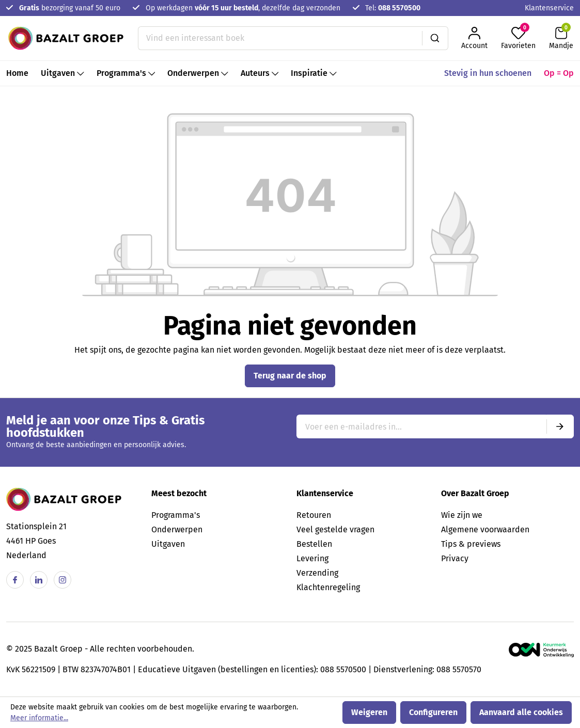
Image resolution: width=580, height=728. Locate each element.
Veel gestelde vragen (335, 529)
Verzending (317, 573)
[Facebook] (15, 580)
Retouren (314, 515)
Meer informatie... (39, 718)
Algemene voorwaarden (485, 529)
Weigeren (369, 712)
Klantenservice (549, 8)
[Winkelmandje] (561, 38)
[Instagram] (62, 580)
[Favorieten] (518, 38)
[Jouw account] (474, 38)
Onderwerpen (177, 529)
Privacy (455, 558)
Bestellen (314, 544)
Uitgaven (168, 544)
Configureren (433, 712)
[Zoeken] (435, 38)
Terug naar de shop (290, 376)
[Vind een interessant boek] (280, 38)
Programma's (176, 515)
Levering (312, 558)
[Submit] (560, 426)
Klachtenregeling (328, 587)
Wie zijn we (462, 515)
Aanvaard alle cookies (521, 712)
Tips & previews (471, 544)
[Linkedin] (39, 580)
